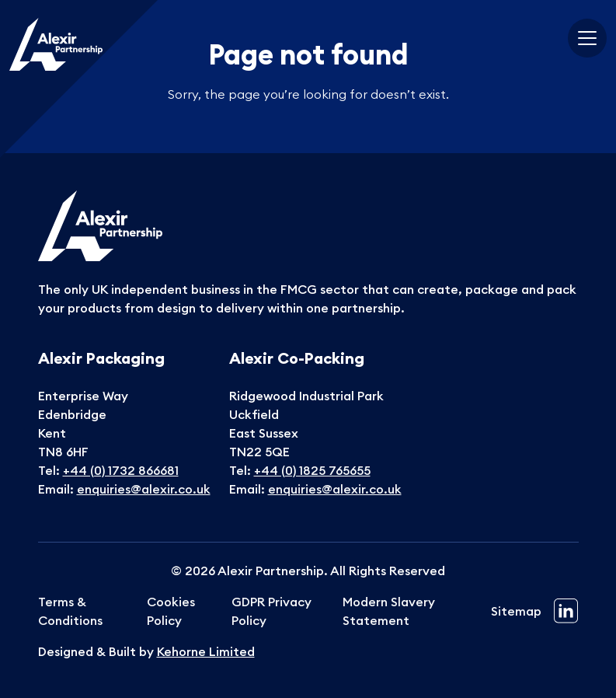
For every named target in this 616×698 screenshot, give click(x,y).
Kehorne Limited (206, 651)
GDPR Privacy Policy (271, 611)
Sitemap (516, 611)
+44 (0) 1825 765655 (312, 470)
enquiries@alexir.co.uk (144, 489)
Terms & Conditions (70, 611)
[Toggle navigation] (587, 38)
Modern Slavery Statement (389, 611)
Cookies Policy (171, 611)
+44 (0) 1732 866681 (121, 470)
